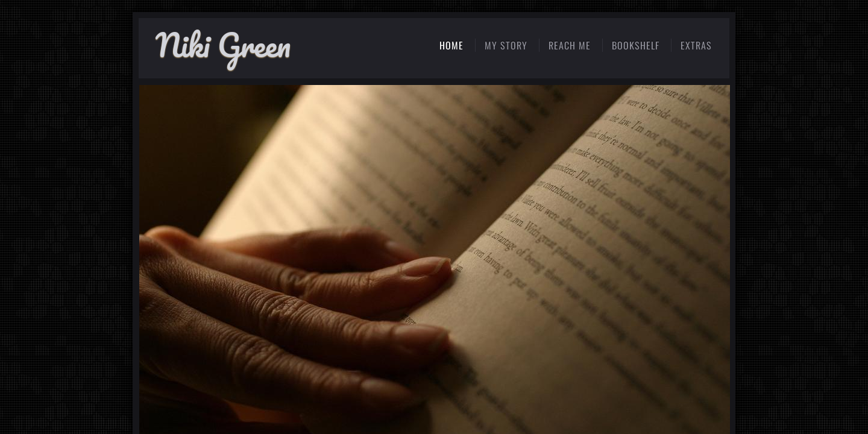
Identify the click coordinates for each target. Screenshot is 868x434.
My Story (506, 45)
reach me (570, 45)
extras (696, 45)
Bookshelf (636, 45)
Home (451, 45)
